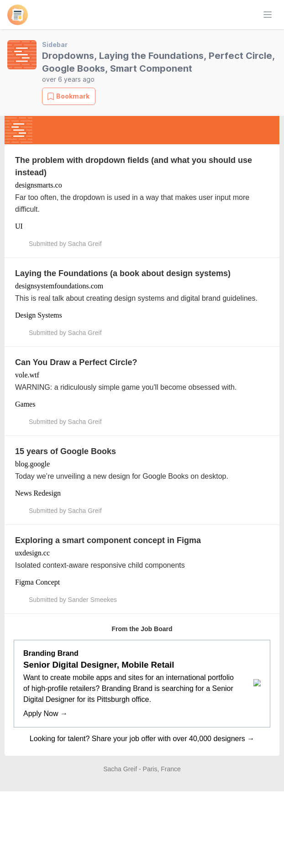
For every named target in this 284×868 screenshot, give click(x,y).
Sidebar (55, 44)
